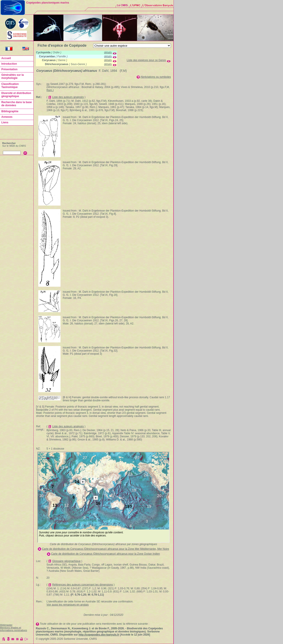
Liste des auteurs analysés (68, 97)
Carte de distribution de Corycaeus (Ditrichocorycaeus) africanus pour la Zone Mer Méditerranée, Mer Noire (105, 549)
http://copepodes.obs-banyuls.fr (99, 635)
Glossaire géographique (66, 561)
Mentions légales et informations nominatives (14, 629)
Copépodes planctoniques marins (48, 3)
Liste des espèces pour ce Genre (146, 60)
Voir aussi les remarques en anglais (68, 605)
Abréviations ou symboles (156, 77)
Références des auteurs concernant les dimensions (83, 585)
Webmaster (6, 625)
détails (108, 52)
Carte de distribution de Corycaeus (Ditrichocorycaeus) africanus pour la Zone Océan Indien (106, 554)
